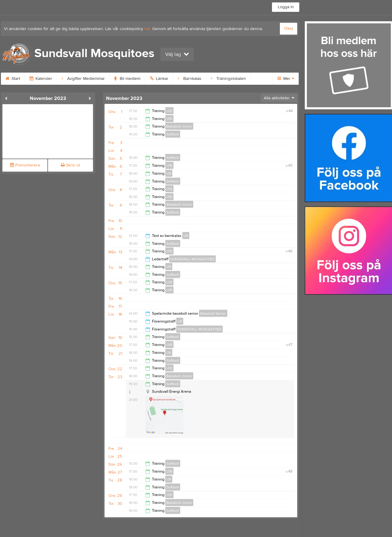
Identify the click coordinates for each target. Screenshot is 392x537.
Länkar (159, 79)
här (147, 29)
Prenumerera (25, 165)
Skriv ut (70, 165)
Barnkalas (190, 79)
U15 (169, 119)
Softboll (173, 134)
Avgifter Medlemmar (83, 79)
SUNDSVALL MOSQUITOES (193, 259)
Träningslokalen (228, 79)
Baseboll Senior (213, 313)
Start (13, 79)
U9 (169, 173)
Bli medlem (127, 79)
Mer (286, 79)
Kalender (41, 79)
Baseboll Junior (179, 126)
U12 (169, 111)
